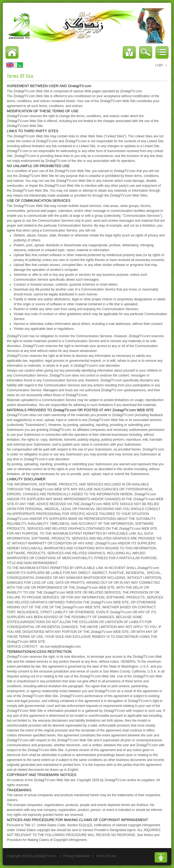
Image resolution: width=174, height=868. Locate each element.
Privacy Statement (76, 856)
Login (159, 65)
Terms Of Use (106, 856)
